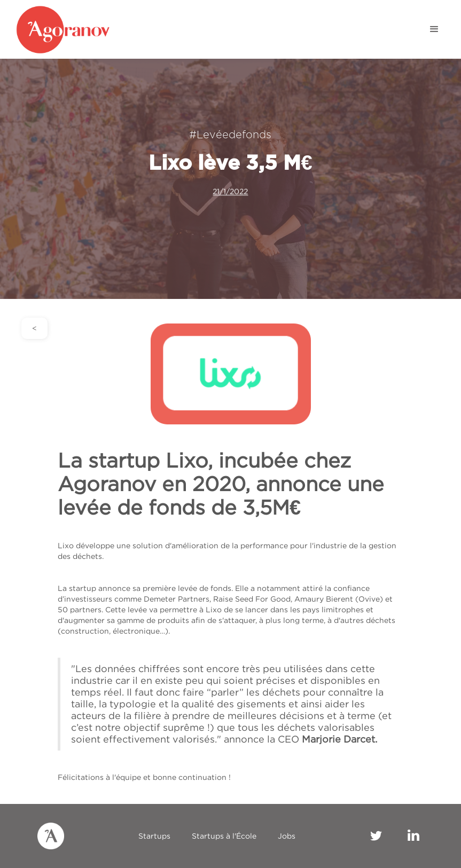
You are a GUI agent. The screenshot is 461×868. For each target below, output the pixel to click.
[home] (75, 29)
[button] (434, 29)
